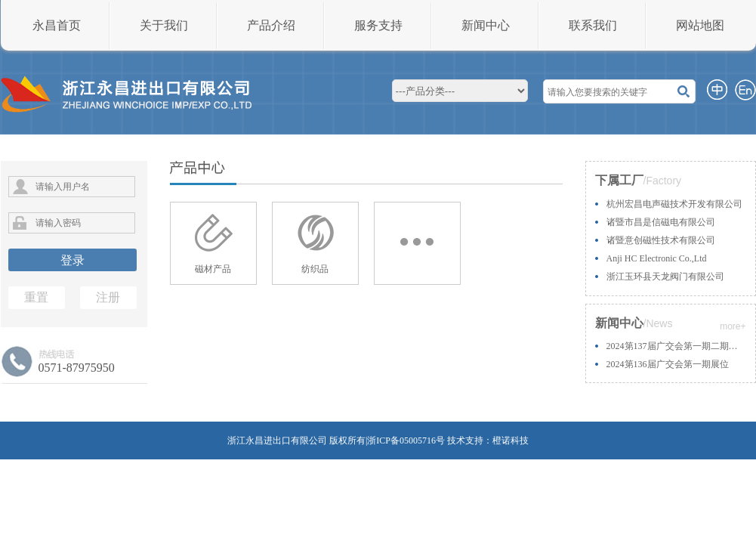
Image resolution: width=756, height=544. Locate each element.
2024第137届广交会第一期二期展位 (676, 346)
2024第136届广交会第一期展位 (668, 364)
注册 (108, 297)
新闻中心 (486, 25)
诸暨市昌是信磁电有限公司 (661, 222)
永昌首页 (57, 25)
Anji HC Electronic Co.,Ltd (657, 258)
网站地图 (700, 25)
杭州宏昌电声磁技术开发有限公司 (674, 204)
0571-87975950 (77, 368)
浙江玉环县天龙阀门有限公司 (665, 277)
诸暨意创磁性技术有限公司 (661, 240)
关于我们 (164, 25)
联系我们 (593, 25)
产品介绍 (271, 25)
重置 (36, 297)
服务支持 (378, 25)
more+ (733, 326)
